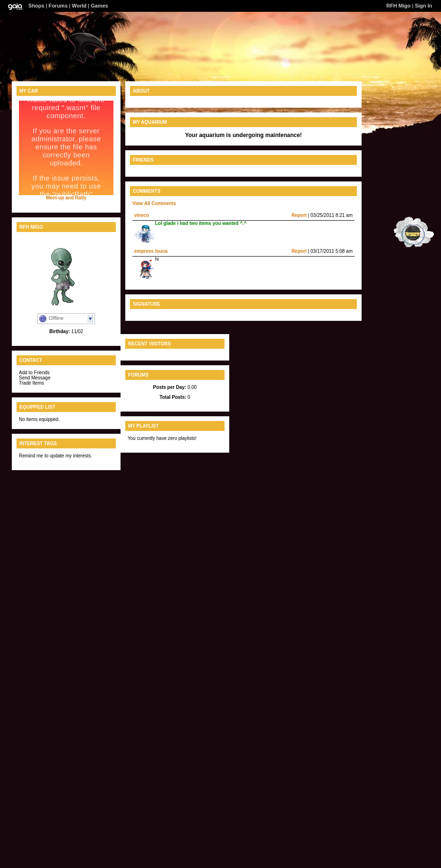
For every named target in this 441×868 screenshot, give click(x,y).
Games (99, 6)
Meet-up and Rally (66, 198)
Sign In (424, 6)
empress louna (151, 251)
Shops (36, 6)
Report (299, 215)
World (79, 6)
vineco (142, 215)
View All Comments (154, 203)
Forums (58, 6)
